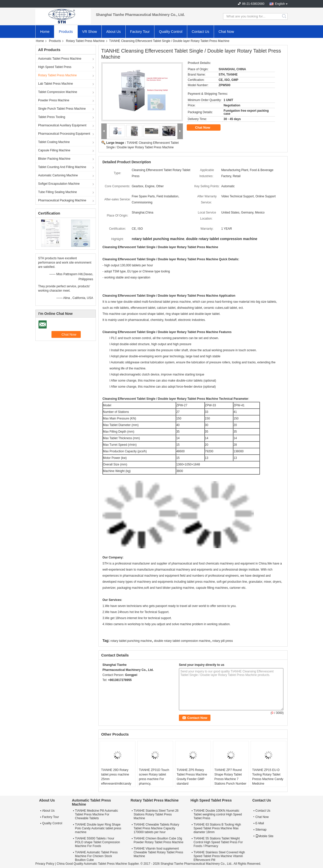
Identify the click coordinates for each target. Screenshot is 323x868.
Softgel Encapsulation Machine (59, 184)
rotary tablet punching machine (131, 641)
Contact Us (200, 32)
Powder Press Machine (54, 100)
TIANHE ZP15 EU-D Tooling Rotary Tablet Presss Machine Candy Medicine (268, 777)
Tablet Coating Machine (54, 142)
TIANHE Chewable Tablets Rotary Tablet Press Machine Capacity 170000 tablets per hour (156, 828)
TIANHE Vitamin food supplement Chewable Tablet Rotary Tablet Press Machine (158, 852)
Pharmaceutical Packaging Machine (62, 200)
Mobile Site (264, 836)
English (280, 4)
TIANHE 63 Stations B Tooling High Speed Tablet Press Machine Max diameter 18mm (217, 828)
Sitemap (261, 830)
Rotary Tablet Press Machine (85, 41)
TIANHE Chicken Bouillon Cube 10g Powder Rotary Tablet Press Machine (158, 840)
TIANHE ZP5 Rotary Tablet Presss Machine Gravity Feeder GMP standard (192, 777)
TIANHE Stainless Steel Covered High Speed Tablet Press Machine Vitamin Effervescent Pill (219, 856)
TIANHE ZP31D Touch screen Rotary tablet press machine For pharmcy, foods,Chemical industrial (154, 781)
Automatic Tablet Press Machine (60, 59)
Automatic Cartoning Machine (58, 175)
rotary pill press (222, 641)
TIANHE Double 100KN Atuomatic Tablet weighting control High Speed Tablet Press (218, 814)
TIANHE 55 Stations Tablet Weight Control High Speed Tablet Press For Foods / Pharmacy (218, 842)
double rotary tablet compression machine (182, 641)
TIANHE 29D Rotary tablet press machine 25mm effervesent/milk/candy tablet (116, 779)
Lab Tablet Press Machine (56, 84)
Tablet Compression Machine (58, 92)
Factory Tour (140, 32)
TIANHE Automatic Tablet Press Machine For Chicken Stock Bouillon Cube (96, 856)
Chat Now (226, 32)
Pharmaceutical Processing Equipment (64, 134)
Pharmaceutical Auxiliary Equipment (62, 125)
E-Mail (260, 823)
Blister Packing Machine (54, 159)
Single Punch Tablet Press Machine (62, 109)
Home (45, 32)
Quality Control (171, 32)
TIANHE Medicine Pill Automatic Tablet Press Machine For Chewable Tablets (97, 814)
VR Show (90, 32)
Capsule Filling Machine (54, 150)
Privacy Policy (45, 864)
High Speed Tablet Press (55, 67)
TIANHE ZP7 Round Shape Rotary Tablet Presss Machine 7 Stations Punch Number (231, 777)
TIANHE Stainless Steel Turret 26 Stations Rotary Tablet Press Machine (156, 814)
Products (66, 32)
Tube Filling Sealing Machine (58, 192)
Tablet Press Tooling (52, 117)
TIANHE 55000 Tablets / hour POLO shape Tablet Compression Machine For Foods (98, 842)
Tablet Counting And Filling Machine (62, 167)
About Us (114, 32)
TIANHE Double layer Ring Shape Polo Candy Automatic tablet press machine (98, 828)
